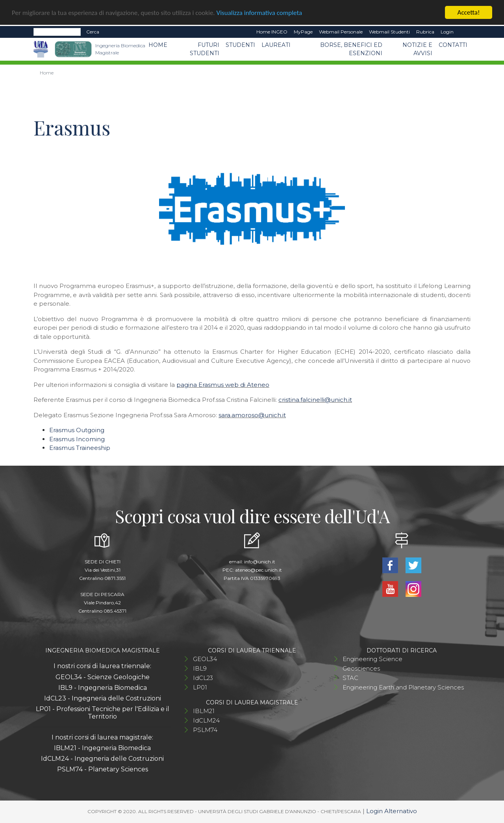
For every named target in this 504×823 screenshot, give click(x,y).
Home (158, 45)
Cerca (93, 32)
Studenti (240, 45)
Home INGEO (272, 32)
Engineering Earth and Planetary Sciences (403, 687)
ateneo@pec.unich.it (258, 570)
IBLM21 (204, 711)
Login (447, 32)
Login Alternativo (392, 811)
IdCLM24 (206, 720)
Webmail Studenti (389, 32)
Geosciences (361, 668)
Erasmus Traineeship (80, 448)
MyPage (303, 32)
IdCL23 (203, 678)
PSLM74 (205, 730)
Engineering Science (372, 659)
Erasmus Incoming (77, 439)
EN (464, 32)
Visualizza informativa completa (259, 13)
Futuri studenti (205, 49)
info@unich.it (260, 562)
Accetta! (469, 12)
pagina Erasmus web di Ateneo (223, 385)
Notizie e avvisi (417, 49)
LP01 (200, 687)
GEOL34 (205, 659)
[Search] (57, 32)
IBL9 (200, 668)
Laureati (276, 45)
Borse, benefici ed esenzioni (351, 49)
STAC (350, 678)
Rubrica (425, 32)
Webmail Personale (341, 32)
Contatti (453, 45)
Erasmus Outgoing (77, 430)
